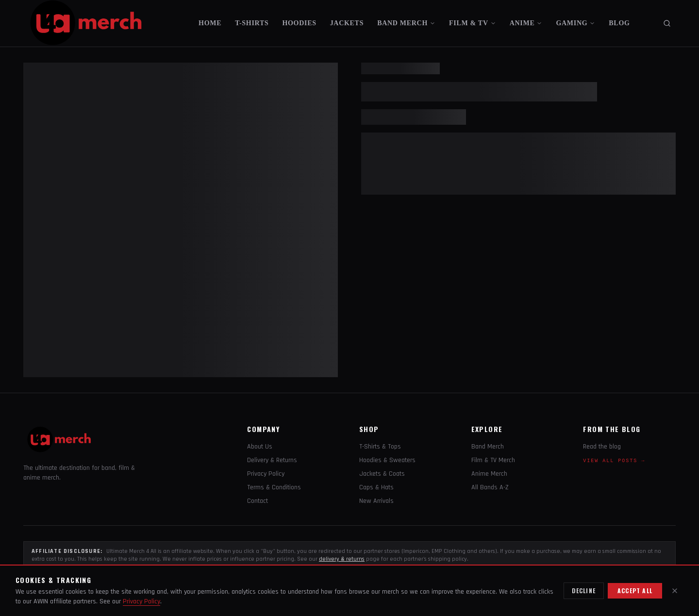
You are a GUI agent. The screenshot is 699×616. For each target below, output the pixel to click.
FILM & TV (473, 23)
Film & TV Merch (493, 460)
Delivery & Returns (272, 460)
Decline (584, 591)
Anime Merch (489, 474)
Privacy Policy (266, 474)
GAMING (575, 23)
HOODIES (299, 23)
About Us (260, 447)
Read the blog (602, 447)
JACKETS (347, 23)
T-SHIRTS (252, 23)
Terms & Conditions (274, 487)
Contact (258, 501)
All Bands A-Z (490, 487)
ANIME (526, 23)
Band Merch (488, 447)
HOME (210, 23)
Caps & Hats (376, 487)
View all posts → (614, 461)
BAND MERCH (406, 23)
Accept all (635, 591)
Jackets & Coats (382, 474)
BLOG (619, 23)
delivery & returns (342, 559)
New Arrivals (376, 501)
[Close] (675, 591)
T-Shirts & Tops (380, 447)
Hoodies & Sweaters (387, 460)
